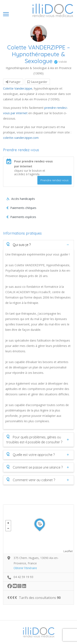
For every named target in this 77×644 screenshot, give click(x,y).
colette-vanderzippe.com (21, 138)
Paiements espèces (21, 217)
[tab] (38, 245)
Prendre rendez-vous (55, 180)
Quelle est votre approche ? (30, 455)
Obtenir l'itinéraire (25, 568)
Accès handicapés (21, 199)
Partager (13, 82)
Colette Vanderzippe (18, 88)
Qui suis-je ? (18, 245)
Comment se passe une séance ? (34, 467)
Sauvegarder (37, 82)
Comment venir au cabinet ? (31, 480)
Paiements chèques (21, 208)
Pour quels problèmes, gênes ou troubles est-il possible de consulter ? (34, 439)
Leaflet (68, 551)
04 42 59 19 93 (23, 577)
